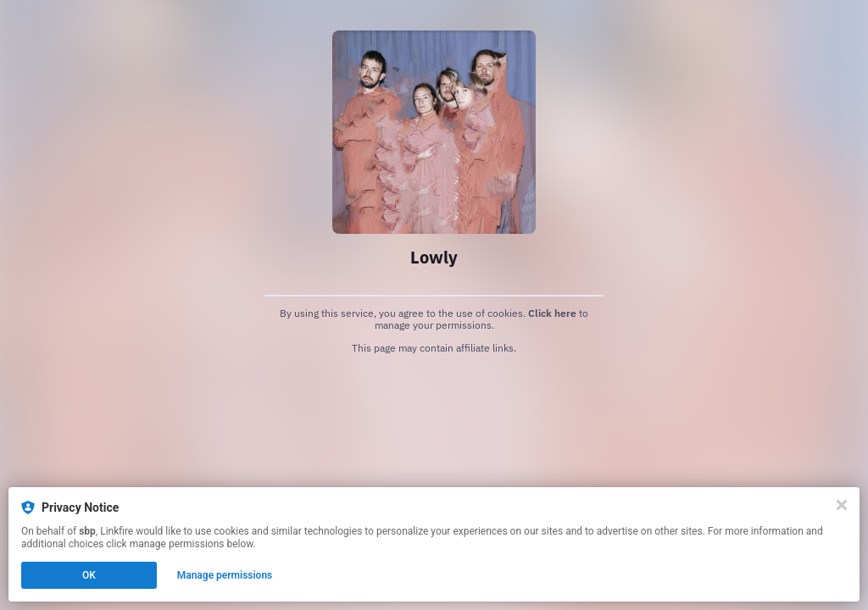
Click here (552, 313)
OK (89, 575)
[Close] (842, 505)
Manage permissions (225, 575)
